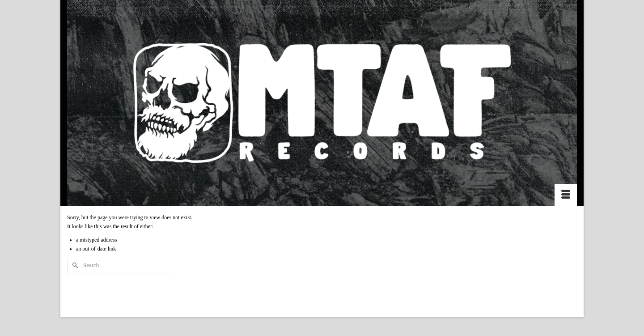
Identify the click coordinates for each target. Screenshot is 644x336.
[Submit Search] (74, 266)
